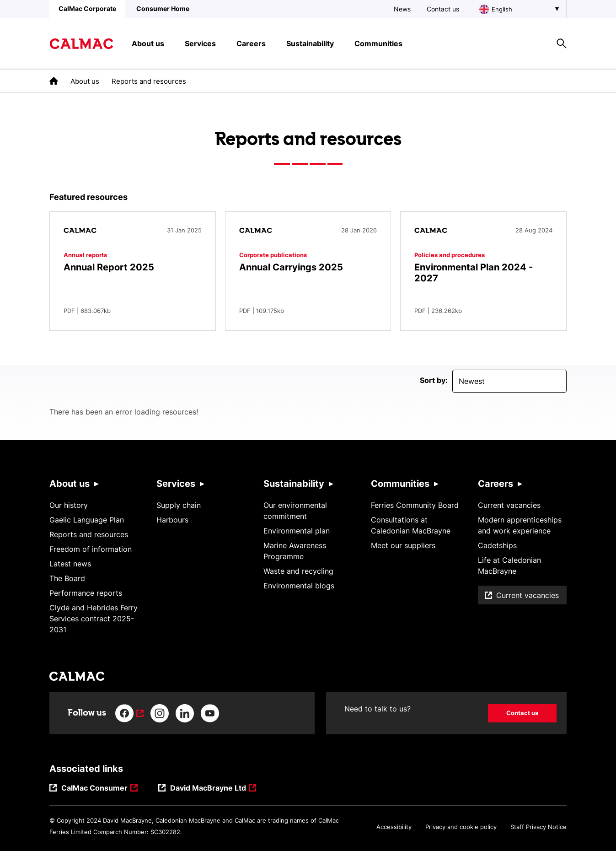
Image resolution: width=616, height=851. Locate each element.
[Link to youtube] (210, 713)
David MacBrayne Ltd (208, 789)
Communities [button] (378, 43)
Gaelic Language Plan (87, 520)
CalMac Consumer (95, 789)
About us (85, 81)
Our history (69, 505)
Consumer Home (163, 8)
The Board (67, 578)
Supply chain (179, 505)
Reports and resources (89, 534)
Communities (400, 484)
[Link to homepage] (81, 44)
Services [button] (200, 43)
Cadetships (497, 545)
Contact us (443, 9)
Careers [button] (251, 43)
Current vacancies (509, 505)
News (402, 9)
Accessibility (394, 827)
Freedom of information (91, 549)
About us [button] (148, 43)
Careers (495, 484)
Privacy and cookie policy (461, 827)
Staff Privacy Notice (538, 827)
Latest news (70, 564)
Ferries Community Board (415, 505)
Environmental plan (297, 531)
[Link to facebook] (129, 713)
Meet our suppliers (403, 545)
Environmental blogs (299, 586)
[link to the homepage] (54, 81)
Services (176, 484)
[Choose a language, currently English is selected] (520, 9)
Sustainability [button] (310, 43)
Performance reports (86, 593)
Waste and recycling (298, 571)
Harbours (172, 520)
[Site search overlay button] (562, 43)
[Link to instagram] (160, 713)
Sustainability (294, 484)
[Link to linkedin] (185, 713)
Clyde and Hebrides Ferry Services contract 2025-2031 (94, 619)
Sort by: (434, 380)
